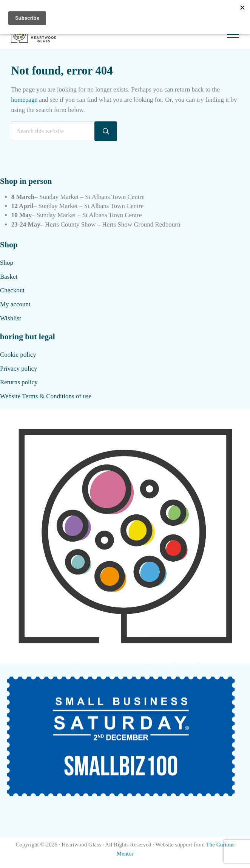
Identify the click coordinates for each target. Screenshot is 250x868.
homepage (24, 100)
